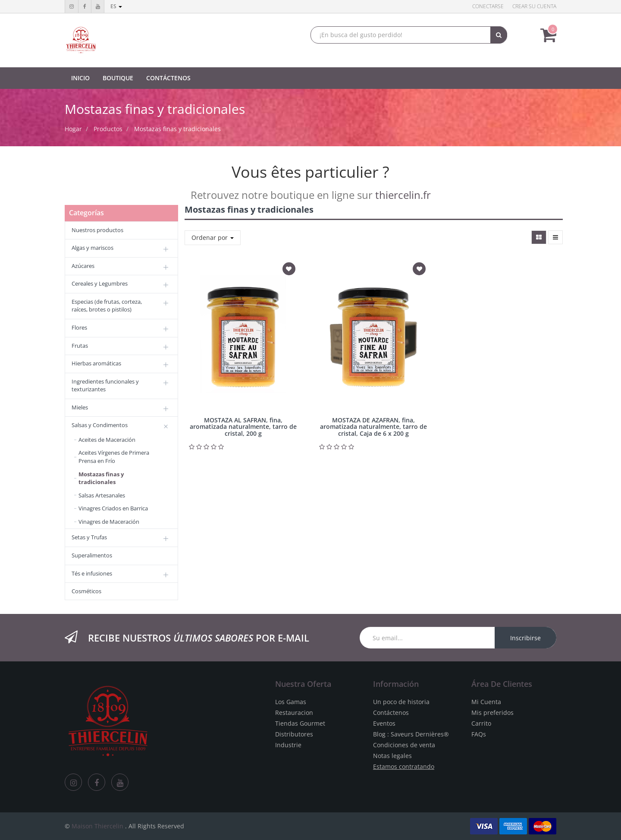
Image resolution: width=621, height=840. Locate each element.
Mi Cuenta (486, 702)
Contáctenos (391, 713)
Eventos (384, 723)
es (116, 6)
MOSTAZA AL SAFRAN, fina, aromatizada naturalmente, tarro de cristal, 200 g (243, 427)
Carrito (481, 723)
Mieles (80, 407)
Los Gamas (291, 702)
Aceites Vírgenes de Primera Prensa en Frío (114, 457)
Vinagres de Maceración (109, 522)
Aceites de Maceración (107, 440)
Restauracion (294, 713)
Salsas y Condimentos (100, 425)
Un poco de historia (401, 702)
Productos (108, 129)
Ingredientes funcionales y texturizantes (105, 385)
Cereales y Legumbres (100, 283)
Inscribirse (525, 638)
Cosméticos (86, 591)
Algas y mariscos (93, 248)
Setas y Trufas (89, 537)
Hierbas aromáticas (96, 363)
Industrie (288, 745)
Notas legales (392, 756)
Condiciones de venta (404, 745)
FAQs (479, 734)
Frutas (80, 346)
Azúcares (83, 266)
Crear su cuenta (534, 6)
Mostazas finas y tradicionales (177, 129)
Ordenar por (213, 238)
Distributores (294, 734)
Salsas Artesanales (102, 495)
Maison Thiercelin (97, 826)
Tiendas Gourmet (300, 723)
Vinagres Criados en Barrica (113, 508)
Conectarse (488, 6)
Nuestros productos (97, 230)
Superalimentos (92, 555)
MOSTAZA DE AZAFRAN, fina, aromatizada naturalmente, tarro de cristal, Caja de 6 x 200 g (373, 427)
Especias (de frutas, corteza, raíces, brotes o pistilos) (107, 306)
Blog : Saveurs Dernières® (411, 734)
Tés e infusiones (92, 573)
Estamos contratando (404, 766)
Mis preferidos (492, 713)
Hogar (73, 129)
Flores (79, 327)
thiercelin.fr (403, 195)
